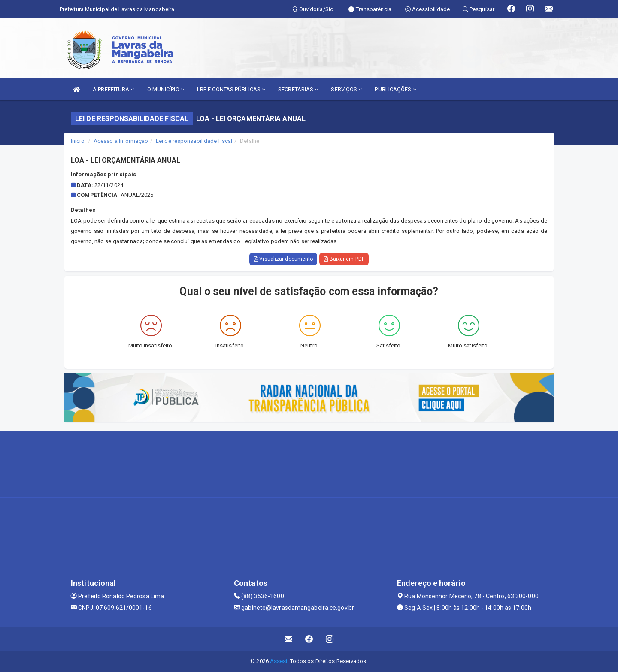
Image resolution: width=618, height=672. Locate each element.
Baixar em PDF (344, 259)
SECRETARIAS (298, 89)
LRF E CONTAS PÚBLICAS (231, 89)
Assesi (279, 661)
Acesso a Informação (121, 141)
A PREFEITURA (113, 89)
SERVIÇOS (346, 89)
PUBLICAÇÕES (395, 89)
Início (78, 141)
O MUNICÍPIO (166, 89)
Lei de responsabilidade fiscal (194, 141)
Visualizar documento (283, 259)
